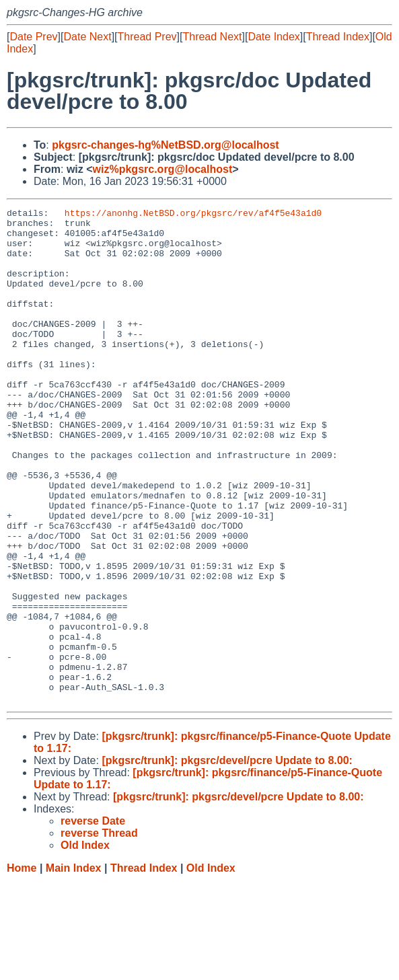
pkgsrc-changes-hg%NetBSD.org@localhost (165, 145)
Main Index (74, 967)
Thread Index (338, 37)
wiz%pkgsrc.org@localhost (163, 169)
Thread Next (212, 37)
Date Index (274, 37)
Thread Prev (147, 37)
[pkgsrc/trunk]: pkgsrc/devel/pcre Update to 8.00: (227, 859)
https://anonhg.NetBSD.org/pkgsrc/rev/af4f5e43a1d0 (193, 215)
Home (22, 967)
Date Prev (33, 37)
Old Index (211, 967)
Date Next (87, 37)
